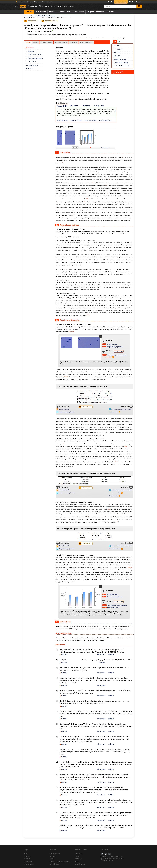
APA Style (86, 106)
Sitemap (78, 856)
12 (87, 315)
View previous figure (113, 608)
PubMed (111, 655)
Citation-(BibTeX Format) (121, 63)
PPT (104, 344)
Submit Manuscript (121, 2)
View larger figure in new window (117, 355)
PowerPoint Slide (112, 344)
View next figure (108, 357)
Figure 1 (71, 332)
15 (118, 522)
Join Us (131, 2)
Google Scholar (55, 854)
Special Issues (64, 12)
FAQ (77, 861)
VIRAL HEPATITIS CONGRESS (60, 861)
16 (65, 562)
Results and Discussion (35, 58)
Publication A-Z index (34, 2)
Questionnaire (80, 864)
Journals (27, 859)
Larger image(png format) (115, 347)
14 (88, 421)
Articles (111, 12)
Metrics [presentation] (36, 42)
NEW (105, 355)
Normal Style (62, 106)
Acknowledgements (32, 65)
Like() (120, 72)
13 (89, 315)
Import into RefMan (90, 120)
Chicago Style (99, 106)
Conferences (79, 12)
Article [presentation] (28, 42)
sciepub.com (20, 2)
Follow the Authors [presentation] (86, 42)
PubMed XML (118, 56)
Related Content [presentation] (47, 42)
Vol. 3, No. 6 (28, 18)
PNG (104, 347)
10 (57, 207)
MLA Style (74, 106)
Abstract (31, 48)
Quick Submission (96, 12)
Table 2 (126, 446)
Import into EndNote (76, 120)
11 (73, 215)
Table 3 (109, 509)
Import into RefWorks (105, 120)
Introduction (32, 51)
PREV (105, 607)
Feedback (79, 859)
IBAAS (52, 859)
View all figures (105, 148)
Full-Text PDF (118, 46)
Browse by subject (48, 2)
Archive (52, 12)
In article (63, 655)
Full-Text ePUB (118, 49)
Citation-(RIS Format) (120, 59)
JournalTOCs (54, 864)
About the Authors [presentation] (61, 42)
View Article (101, 655)
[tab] (28, 42)
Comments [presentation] (73, 42)
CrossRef (53, 856)
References (29, 69)
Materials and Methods (35, 55)
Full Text (29, 12)
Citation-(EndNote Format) (121, 66)
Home (41, 12)
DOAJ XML (117, 52)
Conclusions (32, 62)
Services (138, 2)
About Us (110, 2)
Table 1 (66, 377)
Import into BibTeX (63, 120)
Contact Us (79, 854)
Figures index (119, 351)
